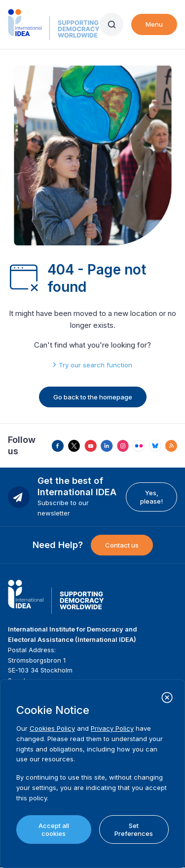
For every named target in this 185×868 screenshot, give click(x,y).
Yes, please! (151, 497)
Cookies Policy (52, 728)
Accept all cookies (54, 829)
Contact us (122, 545)
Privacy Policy (112, 728)
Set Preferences (134, 829)
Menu (154, 24)
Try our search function (95, 365)
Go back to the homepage (93, 397)
